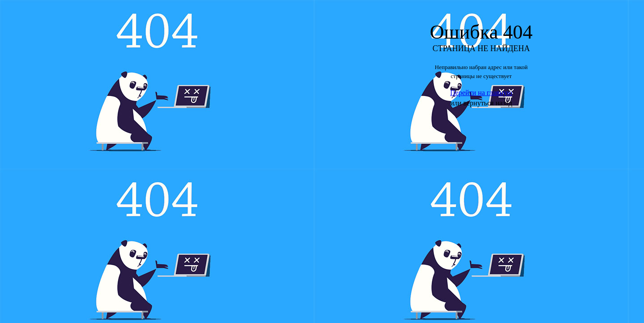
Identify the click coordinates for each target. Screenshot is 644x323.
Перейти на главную (481, 93)
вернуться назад (488, 103)
